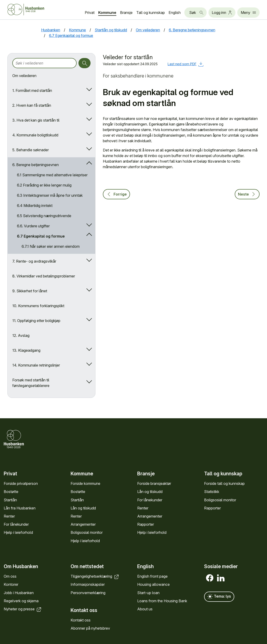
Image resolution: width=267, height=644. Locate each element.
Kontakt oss (81, 620)
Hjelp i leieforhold (18, 532)
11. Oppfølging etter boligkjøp (36, 321)
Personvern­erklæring (88, 592)
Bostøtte (11, 492)
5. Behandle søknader (31, 150)
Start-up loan (148, 592)
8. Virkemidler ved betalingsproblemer (44, 276)
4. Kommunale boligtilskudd (35, 135)
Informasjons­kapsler (88, 584)
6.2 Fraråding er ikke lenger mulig (44, 185)
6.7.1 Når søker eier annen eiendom (51, 246)
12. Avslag (21, 335)
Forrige (116, 194)
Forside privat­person (21, 483)
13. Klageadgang (26, 350)
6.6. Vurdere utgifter (33, 226)
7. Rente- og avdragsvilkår (34, 261)
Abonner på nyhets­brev (90, 628)
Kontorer (11, 584)
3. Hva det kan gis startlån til (36, 120)
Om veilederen (24, 76)
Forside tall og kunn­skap (224, 483)
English (175, 13)
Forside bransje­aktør (154, 483)
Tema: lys (219, 597)
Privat (90, 13)
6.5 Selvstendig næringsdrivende (44, 216)
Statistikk (212, 492)
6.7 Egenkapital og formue (41, 236)
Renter (9, 516)
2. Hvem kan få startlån (32, 105)
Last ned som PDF (186, 64)
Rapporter (146, 524)
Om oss (10, 576)
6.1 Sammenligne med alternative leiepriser (52, 175)
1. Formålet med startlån (32, 90)
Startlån (10, 500)
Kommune (107, 13)
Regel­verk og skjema (21, 601)
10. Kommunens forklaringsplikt (38, 306)
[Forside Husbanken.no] (32, 10)
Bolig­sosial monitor (87, 532)
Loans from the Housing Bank (162, 601)
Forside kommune (85, 483)
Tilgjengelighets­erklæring (95, 576)
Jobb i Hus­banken (19, 592)
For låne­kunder (16, 524)
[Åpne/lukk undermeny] (88, 90)
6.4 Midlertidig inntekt (35, 206)
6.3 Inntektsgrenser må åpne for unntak (50, 195)
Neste (247, 194)
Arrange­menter (83, 524)
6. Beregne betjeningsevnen (36, 165)
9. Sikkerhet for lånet (30, 291)
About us (145, 609)
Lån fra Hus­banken (20, 508)
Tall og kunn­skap (151, 13)
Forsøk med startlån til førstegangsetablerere (31, 383)
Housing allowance (153, 584)
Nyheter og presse (23, 609)
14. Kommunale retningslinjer (36, 365)
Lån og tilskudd (83, 508)
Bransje (126, 13)
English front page (152, 576)
